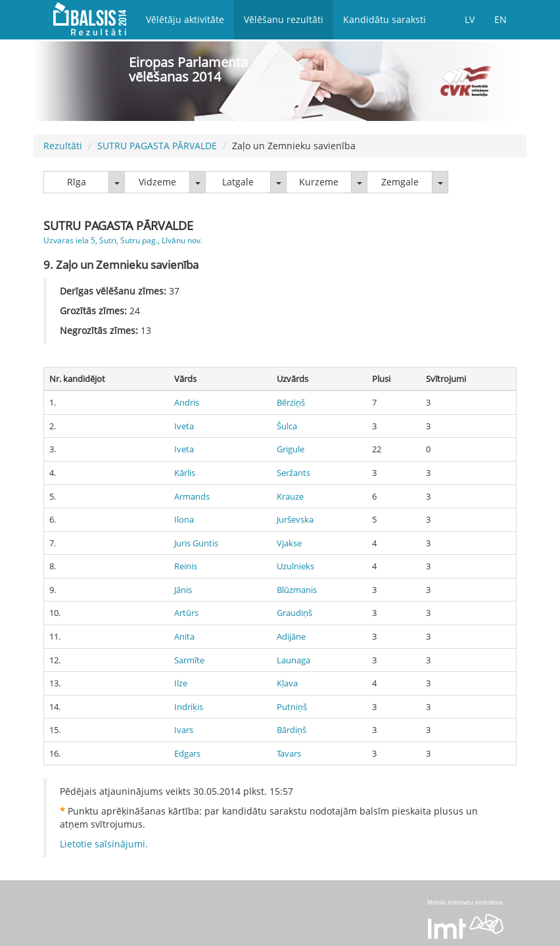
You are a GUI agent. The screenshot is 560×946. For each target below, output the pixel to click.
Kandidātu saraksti (385, 19)
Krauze (290, 496)
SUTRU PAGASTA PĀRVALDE (157, 146)
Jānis (183, 590)
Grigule (291, 449)
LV (470, 19)
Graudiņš (294, 613)
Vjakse (289, 543)
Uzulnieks (295, 566)
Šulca (287, 426)
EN (501, 19)
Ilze (181, 683)
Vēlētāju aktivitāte (185, 19)
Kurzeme (319, 182)
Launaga (293, 660)
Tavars (289, 753)
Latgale (238, 182)
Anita (184, 636)
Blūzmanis (297, 590)
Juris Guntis (196, 543)
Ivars (184, 730)
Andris (187, 402)
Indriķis (189, 707)
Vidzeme (157, 182)
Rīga (77, 182)
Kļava (287, 683)
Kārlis (185, 473)
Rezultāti (63, 146)
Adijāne (291, 636)
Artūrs (186, 613)
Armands (192, 496)
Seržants (293, 473)
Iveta (184, 426)
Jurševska (295, 519)
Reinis (186, 566)
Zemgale (400, 182)
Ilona (184, 519)
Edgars (187, 753)
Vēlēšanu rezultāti (284, 19)
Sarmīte (189, 660)
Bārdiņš (292, 730)
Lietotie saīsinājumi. (104, 844)
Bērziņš (291, 402)
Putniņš (292, 707)
